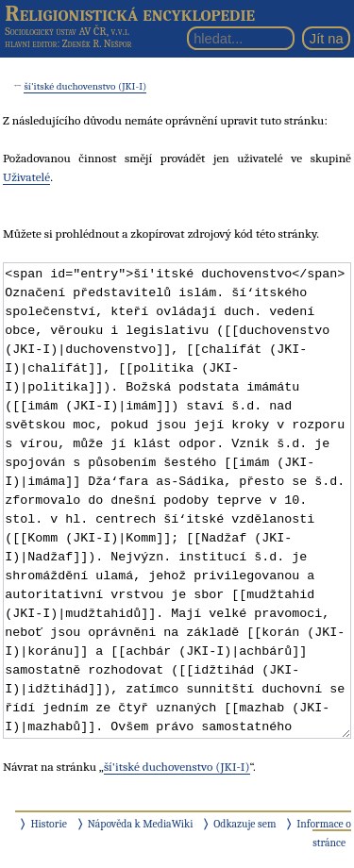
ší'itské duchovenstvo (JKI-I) (85, 86)
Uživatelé (26, 177)
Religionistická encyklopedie (130, 13)
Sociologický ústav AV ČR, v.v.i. (67, 31)
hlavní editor (31, 44)
